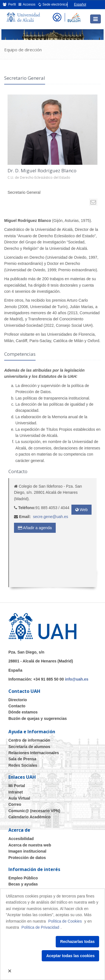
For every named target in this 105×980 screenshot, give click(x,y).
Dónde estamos (23, 712)
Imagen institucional (27, 851)
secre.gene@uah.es (51, 517)
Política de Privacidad (40, 927)
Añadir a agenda (35, 528)
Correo (15, 804)
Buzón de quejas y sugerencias (38, 718)
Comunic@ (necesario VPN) (34, 811)
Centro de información (29, 740)
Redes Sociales (23, 765)
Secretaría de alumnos (29, 747)
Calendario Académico (29, 817)
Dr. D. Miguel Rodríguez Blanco (42, 170)
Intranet (16, 792)
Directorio (18, 700)
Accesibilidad (21, 839)
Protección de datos (27, 858)
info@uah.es (77, 679)
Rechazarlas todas (77, 942)
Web (81, 510)
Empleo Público (23, 878)
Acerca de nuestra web (30, 845)
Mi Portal (17, 786)
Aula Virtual (19, 798)
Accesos (27, 4)
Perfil (9, 4)
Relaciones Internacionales (34, 753)
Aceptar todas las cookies (70, 956)
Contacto (17, 706)
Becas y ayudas (23, 884)
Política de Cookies (65, 921)
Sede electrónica (53, 4)
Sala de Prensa (22, 759)
